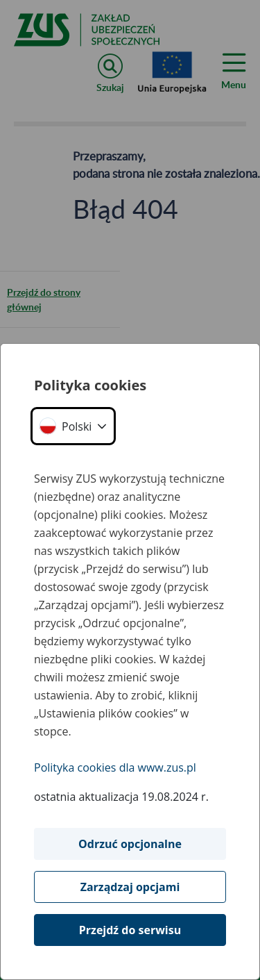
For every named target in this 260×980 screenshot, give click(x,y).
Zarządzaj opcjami (130, 887)
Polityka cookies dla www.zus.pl (115, 767)
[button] (73, 426)
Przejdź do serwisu (130, 930)
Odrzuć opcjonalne (130, 844)
